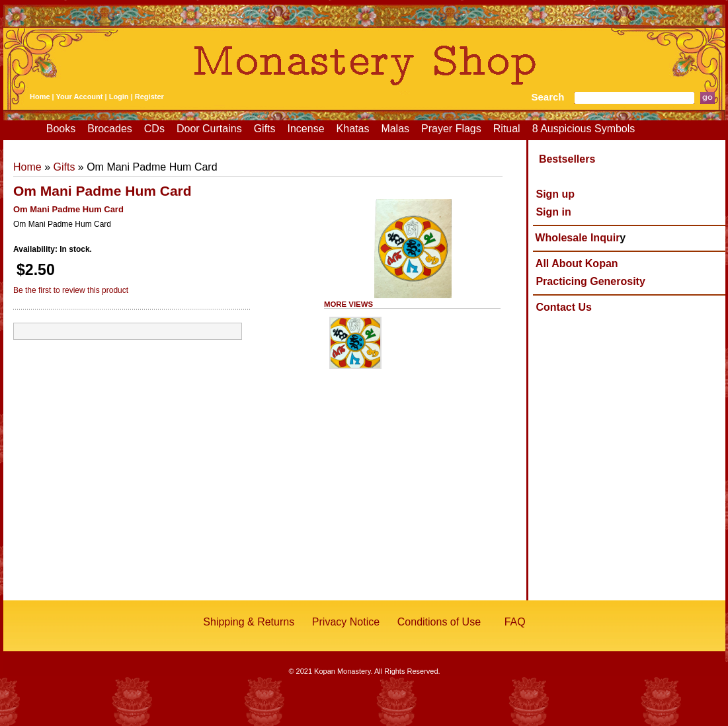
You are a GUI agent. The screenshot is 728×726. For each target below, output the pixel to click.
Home (40, 97)
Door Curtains (209, 129)
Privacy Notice (346, 622)
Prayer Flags (451, 129)
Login (119, 97)
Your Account (80, 97)
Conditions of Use (439, 622)
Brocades (110, 129)
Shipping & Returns (249, 622)
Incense (306, 129)
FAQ (515, 622)
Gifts (265, 129)
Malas (395, 129)
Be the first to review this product (71, 290)
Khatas (353, 129)
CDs (154, 129)
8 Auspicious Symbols (584, 129)
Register (149, 97)
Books (61, 129)
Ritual (507, 129)
